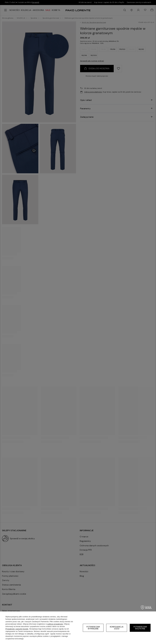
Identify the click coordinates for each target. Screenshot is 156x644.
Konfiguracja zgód (117, 628)
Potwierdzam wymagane (93, 628)
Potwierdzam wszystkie (140, 628)
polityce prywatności (55, 624)
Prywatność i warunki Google (17, 629)
